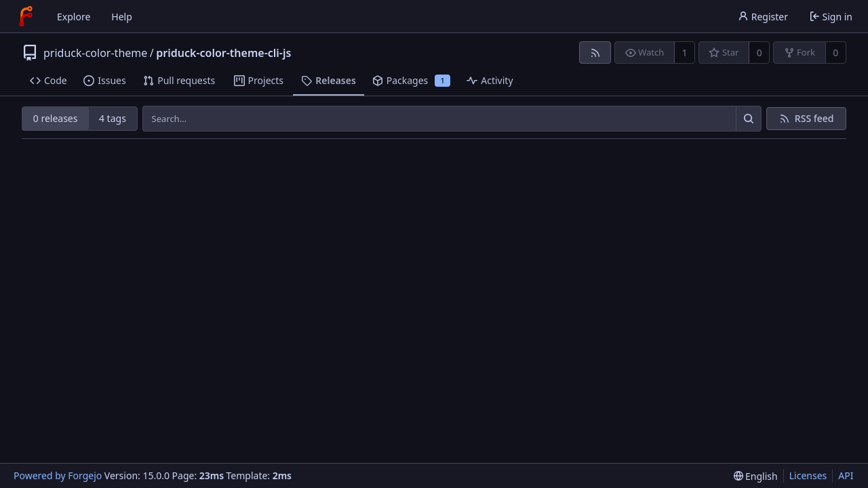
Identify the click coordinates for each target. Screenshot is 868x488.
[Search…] (749, 119)
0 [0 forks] (835, 53)
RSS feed (814, 118)
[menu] (756, 476)
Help (122, 17)
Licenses (808, 475)
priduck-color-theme (95, 53)
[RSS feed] (595, 53)
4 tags (113, 118)
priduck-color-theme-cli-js (223, 53)
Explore (74, 17)
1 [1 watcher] (685, 53)
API (846, 475)
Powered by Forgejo (58, 475)
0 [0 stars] (759, 53)
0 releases (56, 118)
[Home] (26, 16)
